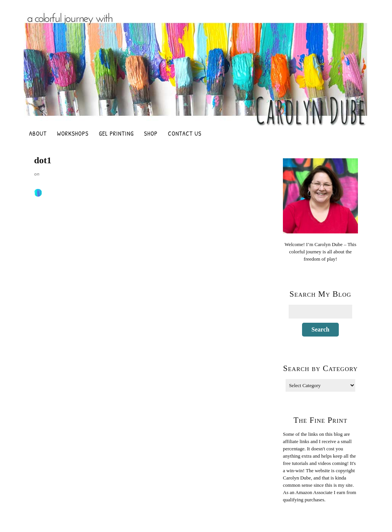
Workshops (73, 133)
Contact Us (185, 133)
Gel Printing (116, 133)
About (38, 133)
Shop (151, 133)
